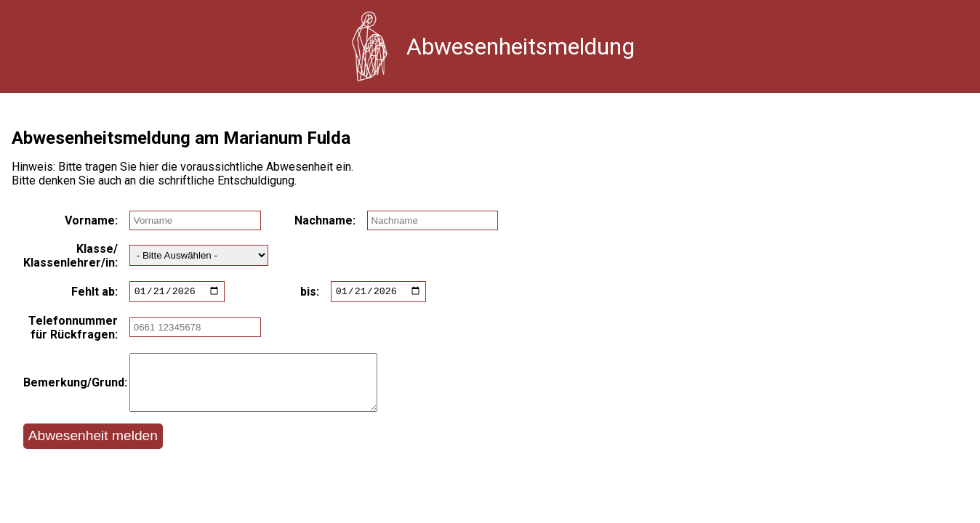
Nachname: (325, 220)
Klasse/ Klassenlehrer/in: (71, 256)
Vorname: (91, 220)
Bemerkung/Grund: (71, 390)
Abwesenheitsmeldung (521, 46)
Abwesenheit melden (93, 449)
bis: (310, 292)
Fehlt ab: (95, 292)
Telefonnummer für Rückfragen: (73, 329)
